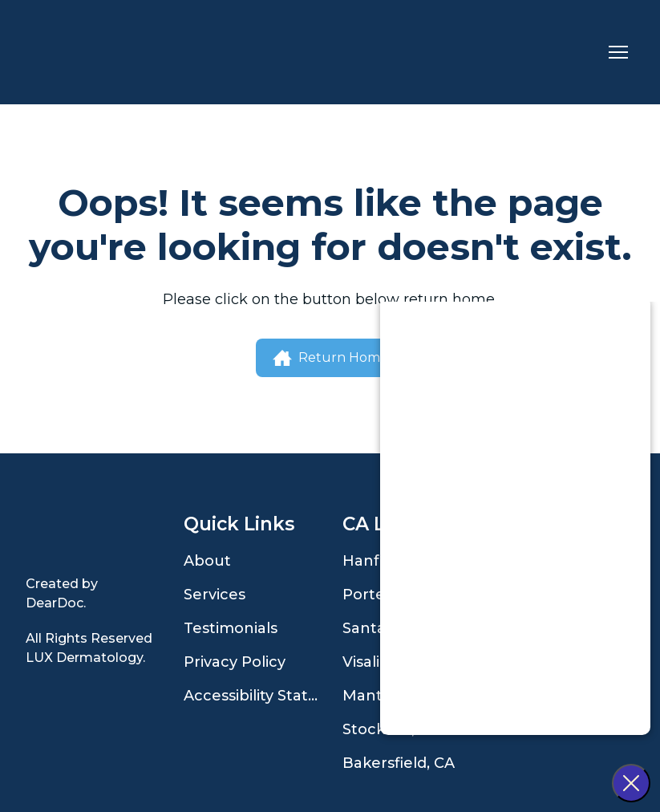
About (207, 561)
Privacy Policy (235, 662)
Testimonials (231, 628)
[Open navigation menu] (618, 52)
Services (215, 595)
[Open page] (93, 536)
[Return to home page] (95, 52)
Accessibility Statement (255, 696)
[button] (330, 358)
